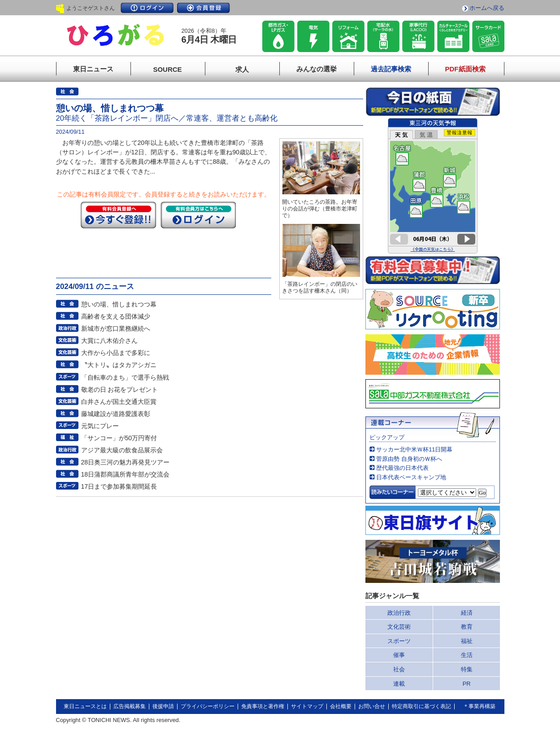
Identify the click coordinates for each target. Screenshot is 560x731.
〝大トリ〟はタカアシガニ (119, 365)
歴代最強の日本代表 (402, 468)
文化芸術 (399, 627)
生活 (467, 655)
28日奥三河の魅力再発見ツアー (126, 462)
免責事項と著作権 (263, 706)
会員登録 (204, 8)
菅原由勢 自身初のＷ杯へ (409, 459)
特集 (467, 669)
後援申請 (163, 706)
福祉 (467, 641)
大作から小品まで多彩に (116, 353)
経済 (467, 613)
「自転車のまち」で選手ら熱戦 (125, 377)
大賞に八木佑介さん (109, 341)
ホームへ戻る (487, 8)
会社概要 (341, 706)
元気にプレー (100, 426)
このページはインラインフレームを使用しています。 (433, 186)
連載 (399, 684)
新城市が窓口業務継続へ (116, 328)
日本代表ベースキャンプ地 (411, 477)
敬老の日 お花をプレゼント (120, 390)
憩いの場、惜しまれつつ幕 (119, 304)
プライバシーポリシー (208, 706)
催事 (399, 655)
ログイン (147, 8)
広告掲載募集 (130, 706)
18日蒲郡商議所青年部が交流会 (126, 474)
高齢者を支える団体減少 (116, 316)
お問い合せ (372, 706)
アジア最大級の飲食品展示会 (122, 450)
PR (467, 684)
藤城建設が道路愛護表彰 (116, 414)
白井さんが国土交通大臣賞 (119, 402)
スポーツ (399, 641)
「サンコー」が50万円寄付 (119, 438)
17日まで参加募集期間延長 (119, 486)
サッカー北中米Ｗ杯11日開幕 (414, 449)
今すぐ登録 (118, 215)
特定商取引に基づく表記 (421, 706)
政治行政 (399, 613)
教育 (467, 627)
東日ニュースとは (85, 706)
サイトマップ (307, 706)
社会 (399, 669)
